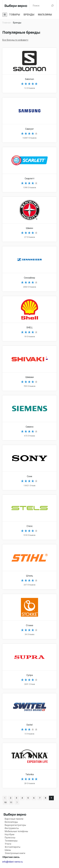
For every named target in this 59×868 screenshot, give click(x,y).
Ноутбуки (10, 834)
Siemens (29, 418)
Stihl (29, 567)
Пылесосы (10, 838)
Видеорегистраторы (15, 825)
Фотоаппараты (13, 847)
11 (11, 802)
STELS (29, 517)
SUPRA (29, 666)
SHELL (29, 319)
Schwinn (29, 219)
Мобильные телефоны (16, 831)
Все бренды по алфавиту (15, 40)
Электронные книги (15, 853)
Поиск (52, 5)
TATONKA (29, 765)
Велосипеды (11, 822)
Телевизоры (11, 841)
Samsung (29, 120)
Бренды (29, 15)
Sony (29, 467)
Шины (8, 850)
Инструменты (12, 828)
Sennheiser (29, 269)
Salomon (29, 70)
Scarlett (29, 170)
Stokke (29, 616)
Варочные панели (14, 819)
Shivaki (29, 368)
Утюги (8, 844)
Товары (15, 15)
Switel (29, 716)
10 (5, 802)
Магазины (45, 15)
